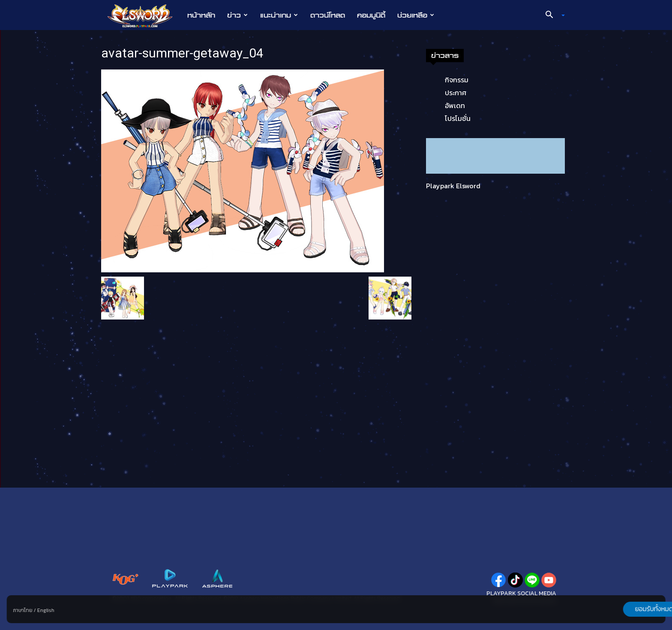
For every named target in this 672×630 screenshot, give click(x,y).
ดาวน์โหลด (328, 15)
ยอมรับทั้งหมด (620, 609)
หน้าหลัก (201, 15)
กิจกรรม (457, 80)
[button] (552, 15)
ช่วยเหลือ (416, 15)
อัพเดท (455, 106)
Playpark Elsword (453, 186)
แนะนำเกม (279, 15)
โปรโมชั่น (458, 118)
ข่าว (237, 15)
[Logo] (144, 15)
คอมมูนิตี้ (371, 15)
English (46, 610)
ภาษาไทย (23, 610)
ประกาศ (456, 93)
